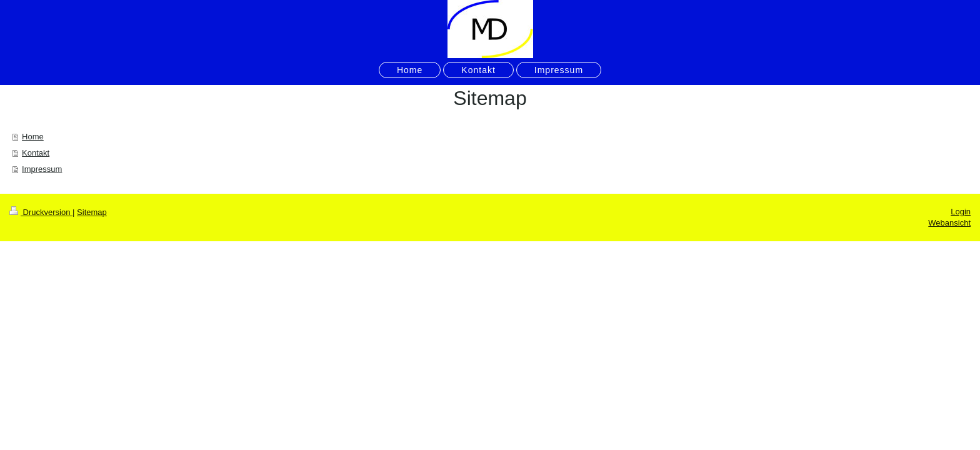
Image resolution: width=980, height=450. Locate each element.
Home (33, 137)
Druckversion (41, 212)
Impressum (42, 169)
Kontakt (36, 153)
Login (961, 212)
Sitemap (92, 212)
